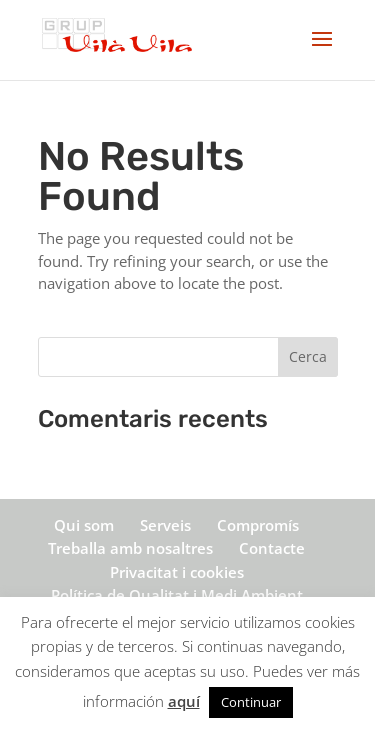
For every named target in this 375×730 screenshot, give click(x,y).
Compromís (258, 525)
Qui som (84, 525)
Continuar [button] (251, 702)
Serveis (165, 525)
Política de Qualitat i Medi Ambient (177, 595)
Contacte (272, 548)
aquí (184, 701)
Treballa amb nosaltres (130, 548)
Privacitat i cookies (177, 572)
